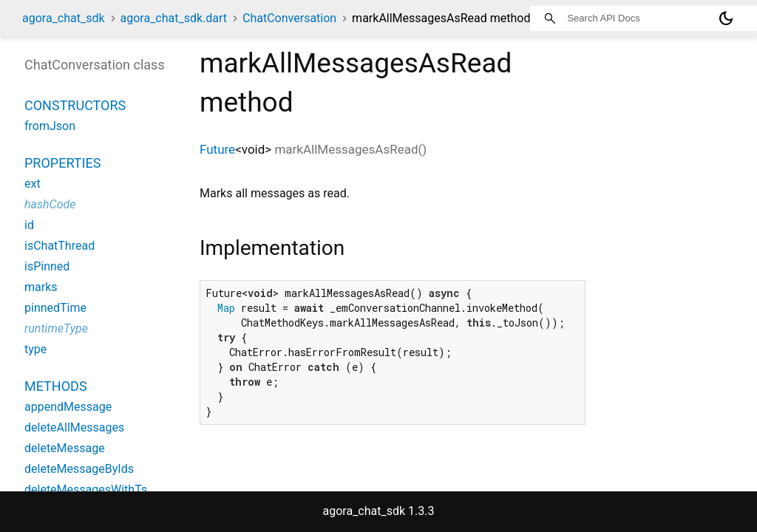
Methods (56, 386)
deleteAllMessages (74, 427)
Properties (62, 163)
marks (41, 287)
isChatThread (60, 246)
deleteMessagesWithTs (86, 490)
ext (33, 184)
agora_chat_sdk (64, 18)
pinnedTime (55, 308)
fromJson (50, 126)
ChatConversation (289, 18)
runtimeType (56, 328)
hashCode (50, 204)
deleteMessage (65, 448)
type (35, 349)
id (29, 225)
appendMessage (68, 407)
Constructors (75, 105)
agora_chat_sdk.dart (174, 18)
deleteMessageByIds (79, 469)
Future (217, 149)
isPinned (47, 266)
